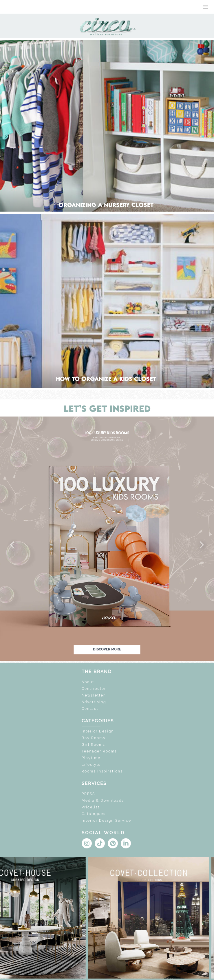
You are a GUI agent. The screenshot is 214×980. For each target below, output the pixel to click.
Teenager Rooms (99, 751)
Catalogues (94, 814)
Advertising (94, 702)
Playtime (91, 758)
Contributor (94, 689)
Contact (90, 709)
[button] (13, 545)
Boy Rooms (94, 738)
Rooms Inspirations (102, 771)
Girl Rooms (93, 745)
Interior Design (98, 731)
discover (107, 649)
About (88, 682)
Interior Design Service (106, 821)
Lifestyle (91, 765)
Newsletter (93, 695)
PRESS (88, 794)
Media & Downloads (103, 801)
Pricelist (91, 807)
